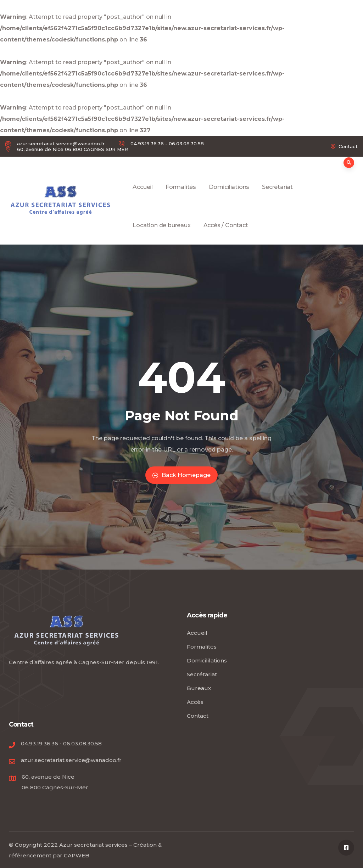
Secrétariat (277, 195)
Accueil (143, 195)
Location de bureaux (161, 233)
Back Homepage (181, 475)
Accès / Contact (226, 233)
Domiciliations (229, 195)
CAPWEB (77, 855)
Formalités (181, 195)
